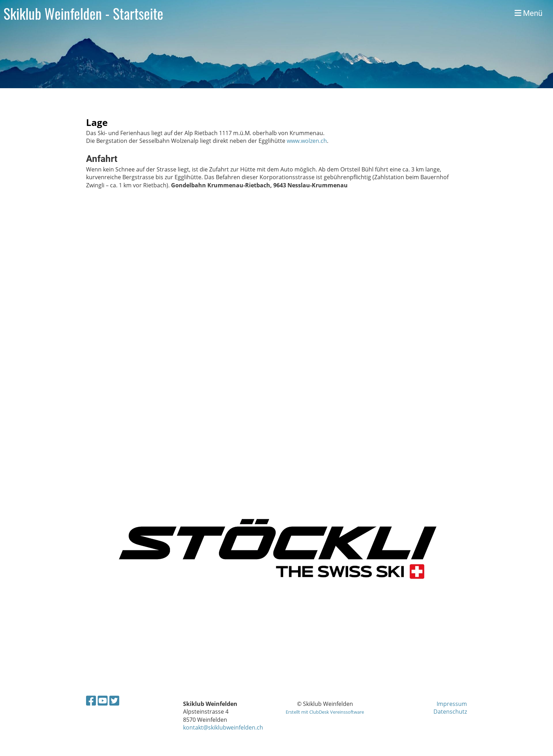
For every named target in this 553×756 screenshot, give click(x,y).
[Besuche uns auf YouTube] (103, 700)
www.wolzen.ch (307, 141)
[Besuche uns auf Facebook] (91, 700)
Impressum (452, 704)
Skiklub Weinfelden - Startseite (83, 13)
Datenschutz (450, 712)
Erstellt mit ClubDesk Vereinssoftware (325, 712)
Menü (528, 13)
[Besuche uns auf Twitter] (114, 700)
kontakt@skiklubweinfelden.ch (223, 727)
